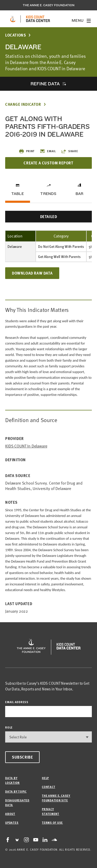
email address (17, 702)
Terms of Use (52, 822)
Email (48, 151)
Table (18, 194)
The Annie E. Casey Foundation (49, 5)
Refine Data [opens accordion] (45, 84)
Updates (12, 822)
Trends (48, 194)
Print (27, 151)
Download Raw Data (32, 273)
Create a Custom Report (48, 163)
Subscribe (22, 757)
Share (70, 151)
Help (45, 778)
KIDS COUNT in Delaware (26, 446)
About (10, 814)
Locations (16, 35)
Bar (80, 194)
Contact (48, 787)
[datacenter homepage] (38, 19)
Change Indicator (23, 104)
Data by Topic (16, 791)
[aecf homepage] (13, 19)
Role (9, 727)
